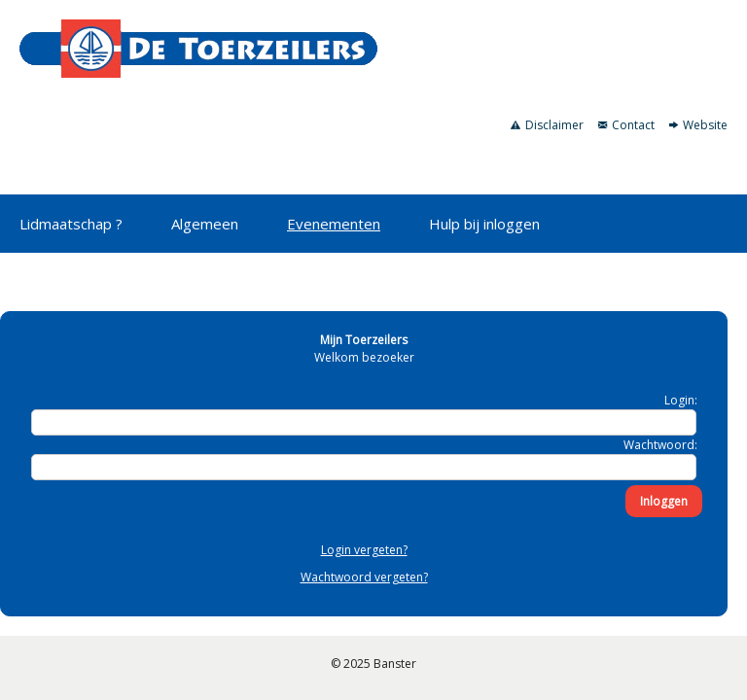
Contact (626, 125)
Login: (681, 400)
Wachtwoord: (660, 445)
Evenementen (334, 224)
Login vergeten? (364, 550)
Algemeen (205, 224)
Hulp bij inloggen (484, 224)
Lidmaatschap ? (71, 224)
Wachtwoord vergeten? (364, 577)
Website (698, 125)
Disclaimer (547, 125)
